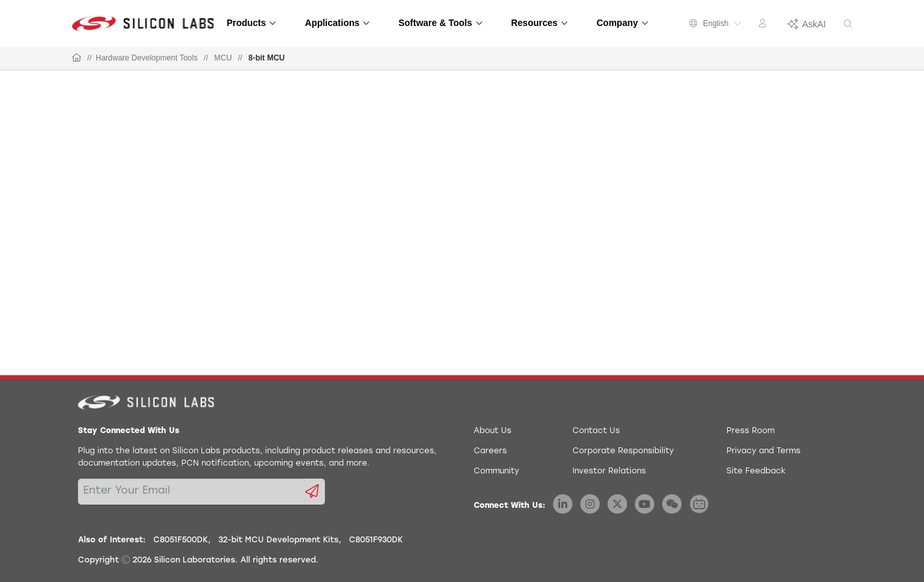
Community (496, 471)
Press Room (751, 431)
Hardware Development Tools (147, 58)
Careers (490, 451)
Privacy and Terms (764, 451)
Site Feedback (756, 471)
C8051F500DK (181, 540)
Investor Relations (609, 471)
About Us (493, 431)
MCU (223, 58)
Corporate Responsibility (623, 451)
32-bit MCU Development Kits (278, 540)
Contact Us (596, 431)
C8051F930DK (376, 540)
